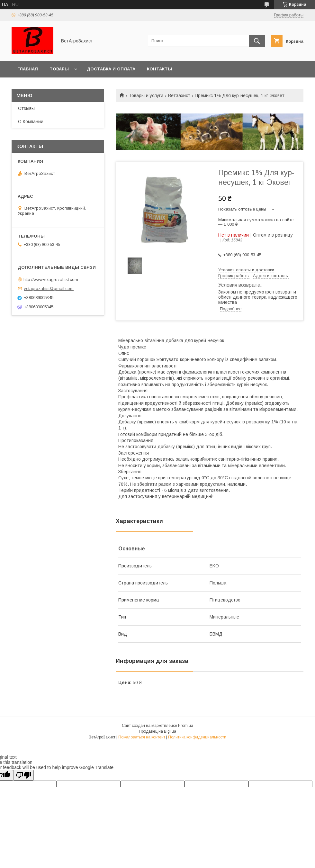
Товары (59, 69)
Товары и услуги (146, 95)
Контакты (159, 69)
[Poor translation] (23, 775)
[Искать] (257, 41)
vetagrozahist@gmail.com (49, 289)
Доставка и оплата (111, 69)
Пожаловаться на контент (142, 737)
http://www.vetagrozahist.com (51, 279)
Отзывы (26, 108)
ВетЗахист (179, 95)
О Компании (31, 122)
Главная (28, 69)
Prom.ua (186, 726)
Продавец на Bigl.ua (157, 731)
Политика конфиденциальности (197, 737)
